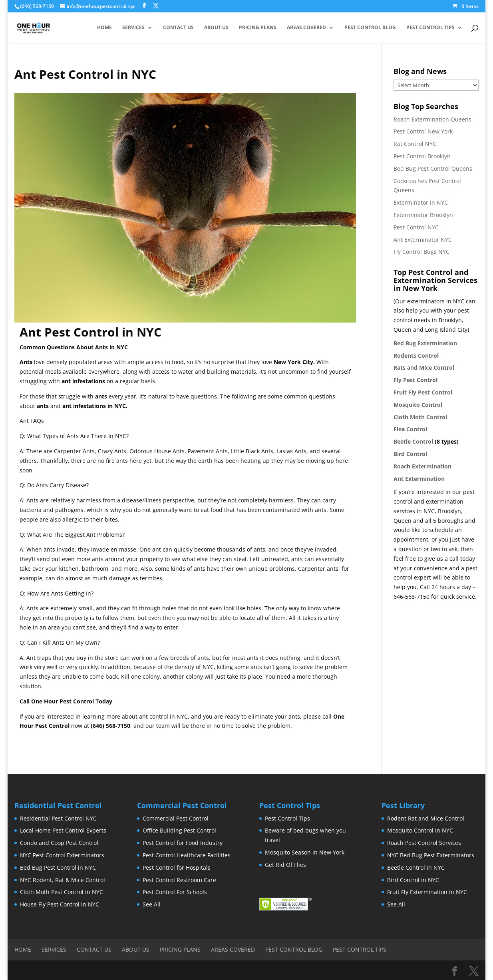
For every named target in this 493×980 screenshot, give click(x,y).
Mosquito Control (418, 405)
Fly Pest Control (415, 380)
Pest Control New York (423, 131)
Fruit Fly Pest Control (423, 392)
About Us (216, 28)
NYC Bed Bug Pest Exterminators (431, 855)
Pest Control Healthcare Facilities (187, 855)
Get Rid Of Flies (285, 865)
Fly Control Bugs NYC (421, 252)
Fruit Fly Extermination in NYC (427, 892)
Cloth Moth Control (420, 417)
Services (133, 28)
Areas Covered (306, 28)
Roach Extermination (422, 466)
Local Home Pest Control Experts (63, 830)
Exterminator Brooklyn (423, 215)
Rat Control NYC (415, 144)
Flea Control (410, 429)
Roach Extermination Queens (432, 119)
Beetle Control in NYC (416, 867)
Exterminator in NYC (421, 202)
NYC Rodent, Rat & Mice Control (63, 880)
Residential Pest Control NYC (58, 818)
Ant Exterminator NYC (423, 240)
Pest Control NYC (416, 227)
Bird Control (410, 454)
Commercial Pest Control (176, 818)
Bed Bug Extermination (425, 343)
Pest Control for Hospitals (177, 867)
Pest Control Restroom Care (179, 880)
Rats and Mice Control (424, 367)
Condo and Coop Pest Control (59, 843)
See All (152, 904)
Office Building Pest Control (179, 830)
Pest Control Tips (430, 28)
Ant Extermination (419, 479)
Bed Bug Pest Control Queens (433, 168)
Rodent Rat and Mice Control (426, 818)
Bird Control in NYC (413, 880)
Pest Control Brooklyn (422, 156)
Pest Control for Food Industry (183, 843)
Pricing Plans (258, 28)
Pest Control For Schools (175, 892)
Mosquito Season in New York (305, 852)
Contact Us (178, 28)
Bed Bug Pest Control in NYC (58, 867)
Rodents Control (416, 356)
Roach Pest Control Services (424, 843)
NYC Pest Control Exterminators (62, 855)
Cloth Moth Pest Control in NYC (62, 892)
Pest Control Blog (370, 28)
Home (104, 28)
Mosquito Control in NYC (420, 830)
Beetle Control (413, 441)
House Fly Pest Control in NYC (60, 904)
